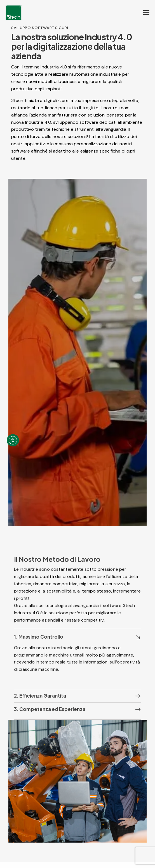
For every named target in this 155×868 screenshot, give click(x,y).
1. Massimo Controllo (39, 644)
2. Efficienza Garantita (40, 702)
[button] (77, 644)
